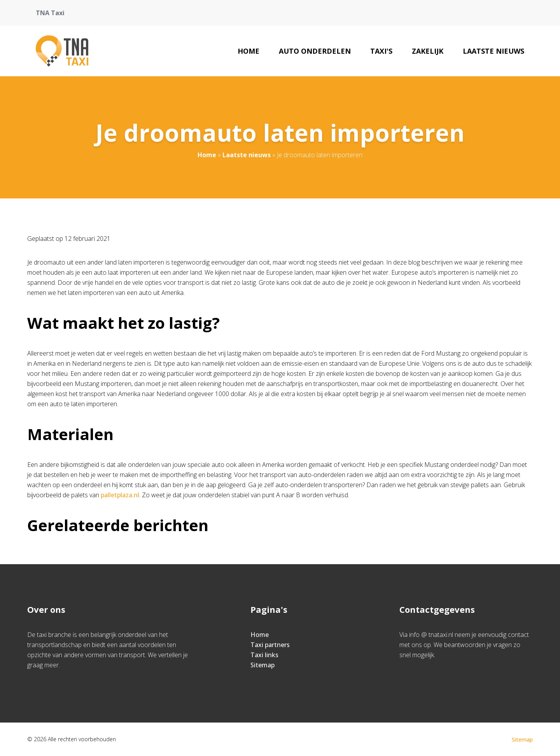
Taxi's (381, 51)
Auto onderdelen (315, 51)
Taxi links (264, 655)
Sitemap (262, 665)
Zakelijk (428, 51)
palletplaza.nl (120, 495)
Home (248, 51)
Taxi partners (270, 645)
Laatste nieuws (493, 51)
